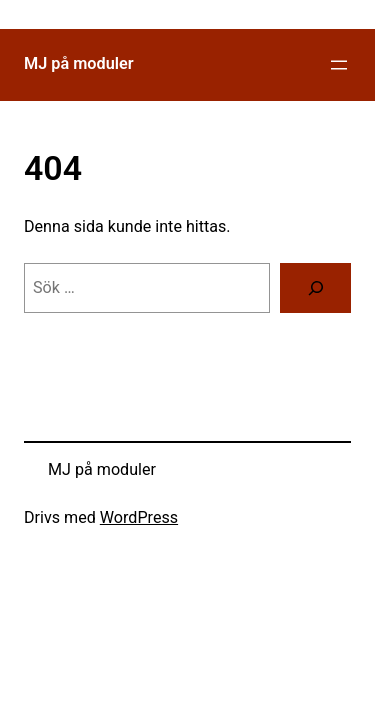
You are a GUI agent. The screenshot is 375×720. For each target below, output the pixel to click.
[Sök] (315, 288)
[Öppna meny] (339, 65)
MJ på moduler (79, 63)
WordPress (139, 517)
